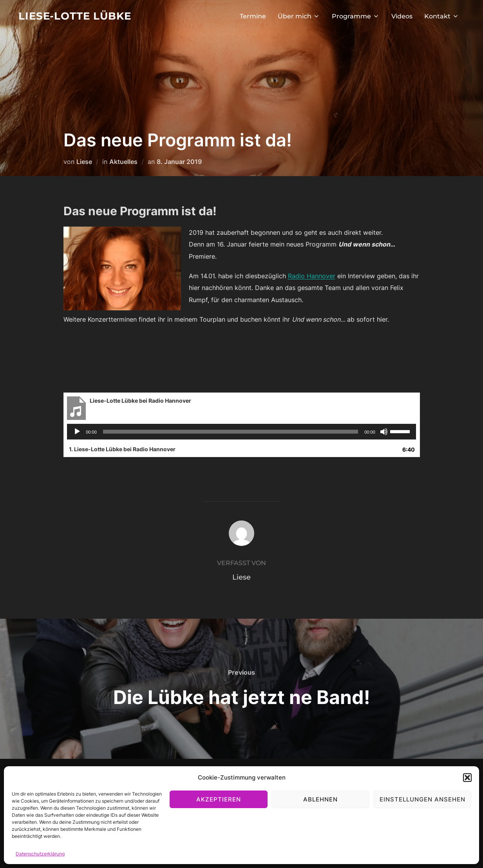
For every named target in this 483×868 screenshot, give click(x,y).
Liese (84, 162)
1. (122, 449)
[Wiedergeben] (77, 432)
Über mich (299, 16)
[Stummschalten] (384, 432)
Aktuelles (123, 162)
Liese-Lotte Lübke (75, 16)
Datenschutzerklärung (40, 854)
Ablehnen (320, 799)
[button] (467, 778)
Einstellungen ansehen (422, 799)
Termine (253, 16)
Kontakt (442, 16)
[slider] (231, 432)
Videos (402, 16)
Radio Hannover (312, 276)
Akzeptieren (219, 799)
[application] (241, 432)
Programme (356, 16)
